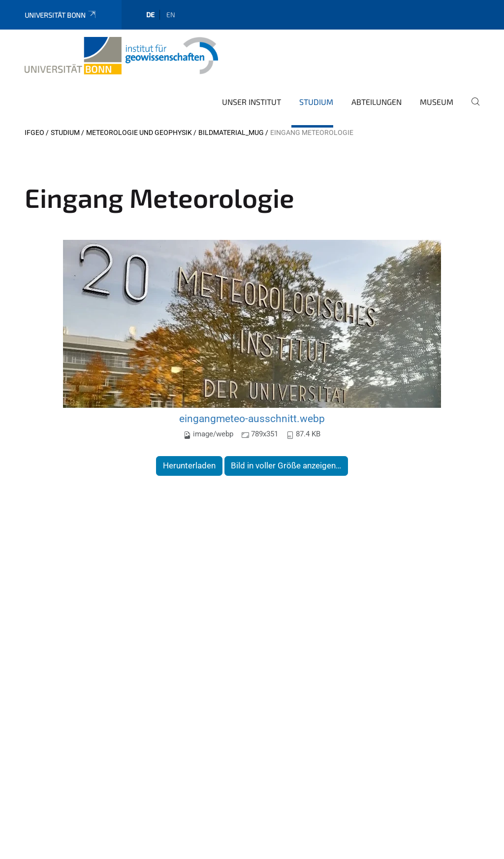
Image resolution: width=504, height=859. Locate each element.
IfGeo (34, 132)
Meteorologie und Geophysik (139, 132)
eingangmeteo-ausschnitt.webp (252, 418)
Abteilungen (377, 102)
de (150, 15)
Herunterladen (189, 465)
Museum (437, 102)
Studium (316, 102)
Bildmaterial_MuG (231, 132)
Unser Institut (252, 102)
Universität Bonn (61, 15)
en (171, 15)
